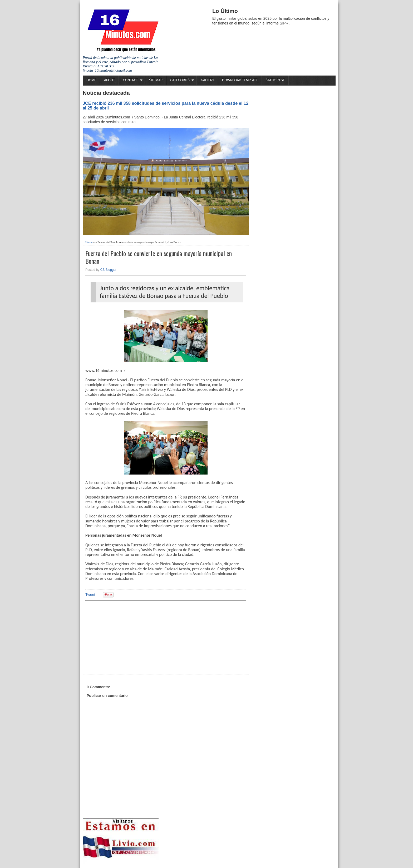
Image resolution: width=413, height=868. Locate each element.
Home (91, 80)
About (109, 80)
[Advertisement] (126, 637)
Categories (180, 80)
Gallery (207, 80)
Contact (130, 80)
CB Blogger (108, 270)
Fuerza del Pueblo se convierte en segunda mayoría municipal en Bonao (159, 257)
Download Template (240, 80)
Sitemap (156, 80)
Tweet (90, 595)
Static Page (275, 80)
